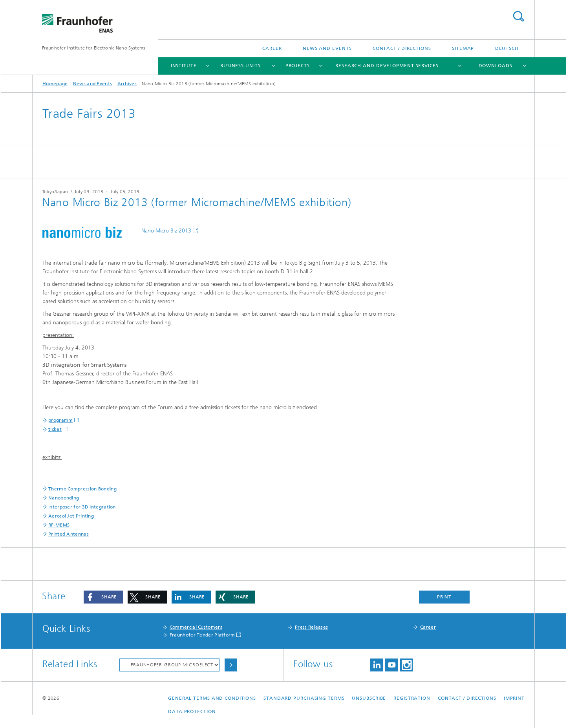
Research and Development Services (387, 66)
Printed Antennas (69, 534)
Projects (298, 66)
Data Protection (192, 712)
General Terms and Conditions (212, 698)
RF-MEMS (59, 525)
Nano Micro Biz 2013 (166, 231)
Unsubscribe (369, 698)
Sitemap (463, 48)
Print (444, 597)
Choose (231, 665)
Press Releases (311, 627)
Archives (127, 84)
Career (272, 48)
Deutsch (507, 48)
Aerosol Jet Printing (71, 516)
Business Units (241, 66)
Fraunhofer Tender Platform (202, 635)
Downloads (496, 66)
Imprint (514, 698)
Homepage (55, 84)
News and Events (327, 48)
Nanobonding (64, 498)
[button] (103, 597)
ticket (55, 429)
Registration (412, 698)
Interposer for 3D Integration (82, 507)
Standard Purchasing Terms (304, 698)
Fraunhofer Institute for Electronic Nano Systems (94, 48)
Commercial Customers (196, 627)
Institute (184, 66)
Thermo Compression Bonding (82, 489)
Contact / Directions (402, 48)
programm (60, 420)
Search (518, 16)
